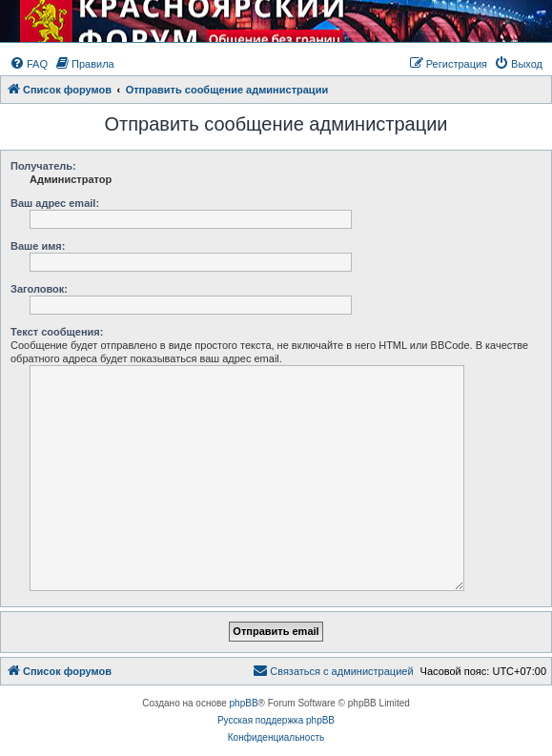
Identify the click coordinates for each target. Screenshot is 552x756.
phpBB (244, 703)
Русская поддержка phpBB (276, 720)
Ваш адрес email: (55, 203)
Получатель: (43, 166)
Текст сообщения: (57, 332)
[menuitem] (29, 64)
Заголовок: (39, 289)
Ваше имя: (38, 246)
